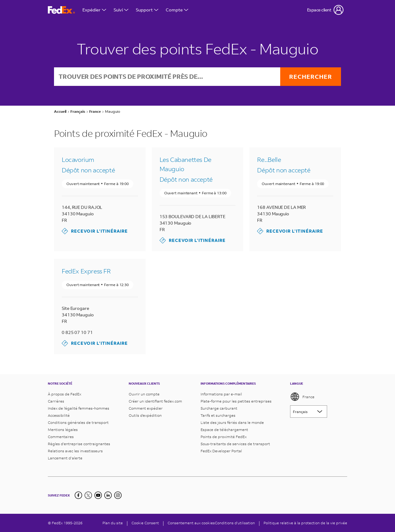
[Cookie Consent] (145, 523)
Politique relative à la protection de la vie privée (305, 523)
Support (147, 10)
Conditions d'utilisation (235, 523)
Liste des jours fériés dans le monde (232, 422)
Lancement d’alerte (65, 458)
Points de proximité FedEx (224, 437)
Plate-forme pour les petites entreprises (236, 401)
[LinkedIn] (108, 495)
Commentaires (61, 437)
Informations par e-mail (221, 394)
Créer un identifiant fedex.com (155, 401)
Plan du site (113, 523)
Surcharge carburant (219, 408)
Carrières (56, 401)
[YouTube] (98, 495)
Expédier (94, 10)
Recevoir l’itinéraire (95, 231)
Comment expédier (146, 408)
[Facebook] (78, 495)
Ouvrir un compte (144, 394)
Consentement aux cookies (191, 523)
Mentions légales (63, 430)
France (302, 397)
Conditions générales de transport (78, 422)
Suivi (121, 10)
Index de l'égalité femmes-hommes (79, 408)
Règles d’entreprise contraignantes (79, 444)
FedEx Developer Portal (221, 451)
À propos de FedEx (64, 394)
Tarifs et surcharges (218, 415)
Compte (177, 10)
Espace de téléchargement (224, 430)
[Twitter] (88, 495)
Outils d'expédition (145, 415)
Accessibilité (59, 415)
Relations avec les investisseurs (75, 451)
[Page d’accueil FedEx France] (61, 10)
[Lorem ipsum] (309, 412)
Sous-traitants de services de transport (235, 444)
